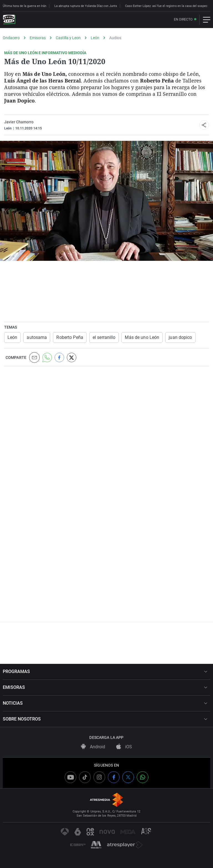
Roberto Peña (70, 337)
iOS (124, 747)
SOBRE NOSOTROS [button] (105, 719)
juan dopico (180, 337)
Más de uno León (142, 337)
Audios (115, 38)
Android (93, 747)
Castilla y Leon (68, 38)
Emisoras (38, 38)
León (95, 38)
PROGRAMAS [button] (105, 671)
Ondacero (11, 38)
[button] (204, 125)
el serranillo (104, 337)
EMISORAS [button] (105, 687)
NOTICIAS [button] (105, 703)
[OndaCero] (9, 20)
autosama (37, 337)
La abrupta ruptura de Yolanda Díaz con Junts (86, 6)
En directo (183, 20)
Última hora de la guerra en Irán (25, 6)
